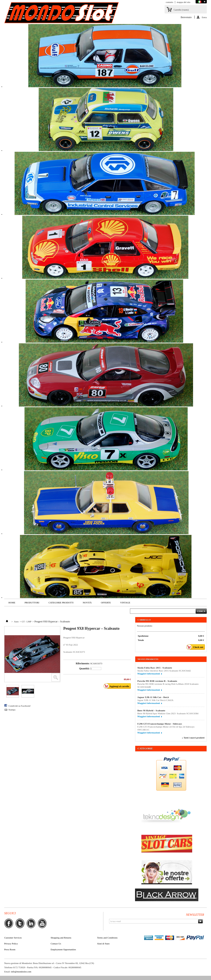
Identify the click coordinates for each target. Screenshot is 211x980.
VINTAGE (125, 603)
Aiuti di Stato (103, 944)
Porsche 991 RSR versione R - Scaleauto (157, 681)
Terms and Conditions (107, 938)
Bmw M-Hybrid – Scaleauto (151, 710)
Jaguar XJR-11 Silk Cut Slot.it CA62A (155, 700)
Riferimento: (83, 663)
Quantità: (84, 669)
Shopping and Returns (61, 938)
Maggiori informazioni (149, 674)
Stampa (12, 710)
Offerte (106, 603)
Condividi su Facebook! (20, 706)
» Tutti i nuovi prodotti (193, 738)
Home (12, 603)
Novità (87, 603)
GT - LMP (26, 622)
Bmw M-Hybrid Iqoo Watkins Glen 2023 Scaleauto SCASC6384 (168, 713)
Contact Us (56, 944)
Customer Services (13, 938)
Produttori (32, 603)
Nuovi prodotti (148, 659)
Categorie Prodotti (61, 603)
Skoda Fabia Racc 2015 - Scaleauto (155, 668)
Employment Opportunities (63, 949)
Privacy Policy (11, 944)
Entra (204, 17)
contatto (169, 2)
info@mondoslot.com (21, 972)
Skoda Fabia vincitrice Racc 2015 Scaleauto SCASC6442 (164, 671)
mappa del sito (184, 2)
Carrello (181, 10)
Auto (16, 622)
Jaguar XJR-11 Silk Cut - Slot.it (153, 697)
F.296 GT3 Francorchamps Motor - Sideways (160, 724)
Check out (196, 647)
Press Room (10, 949)
